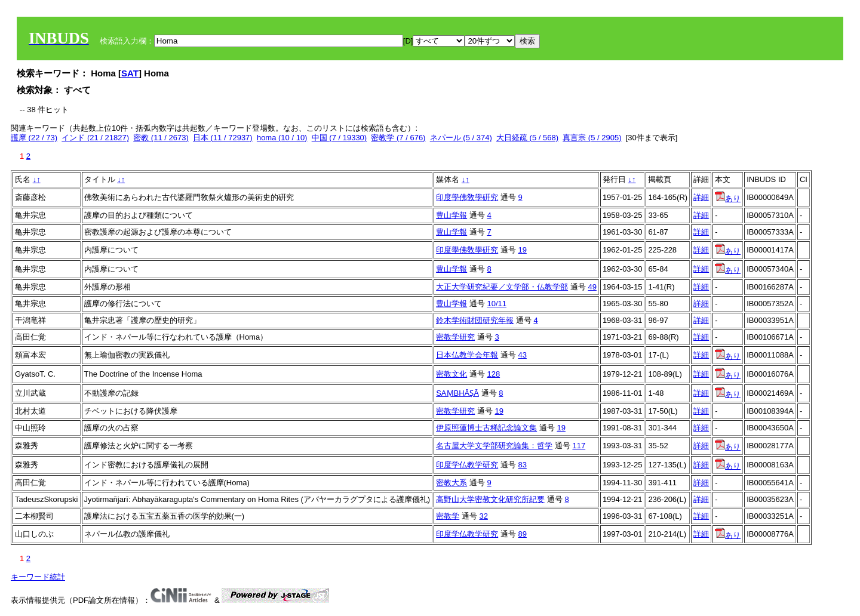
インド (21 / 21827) (95, 138)
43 (522, 355)
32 (483, 516)
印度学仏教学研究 (467, 465)
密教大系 (451, 483)
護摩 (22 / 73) (34, 138)
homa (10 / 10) (282, 138)
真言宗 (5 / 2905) (592, 138)
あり (728, 198)
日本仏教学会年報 (467, 355)
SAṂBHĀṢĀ (457, 393)
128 (493, 374)
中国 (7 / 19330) (340, 138)
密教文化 (451, 374)
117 (579, 446)
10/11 (497, 304)
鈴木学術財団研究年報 (475, 320)
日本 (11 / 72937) (223, 138)
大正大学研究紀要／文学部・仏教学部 (502, 287)
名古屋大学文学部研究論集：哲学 (494, 446)
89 (522, 534)
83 (522, 465)
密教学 (448, 516)
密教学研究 (455, 337)
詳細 (701, 197)
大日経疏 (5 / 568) (527, 138)
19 (522, 250)
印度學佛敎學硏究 (467, 197)
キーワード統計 (38, 577)
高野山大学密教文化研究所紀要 (490, 499)
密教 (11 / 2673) (161, 138)
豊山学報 (451, 215)
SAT (130, 73)
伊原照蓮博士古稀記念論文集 (486, 428)
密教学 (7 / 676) (398, 138)
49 (592, 287)
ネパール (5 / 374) (461, 138)
